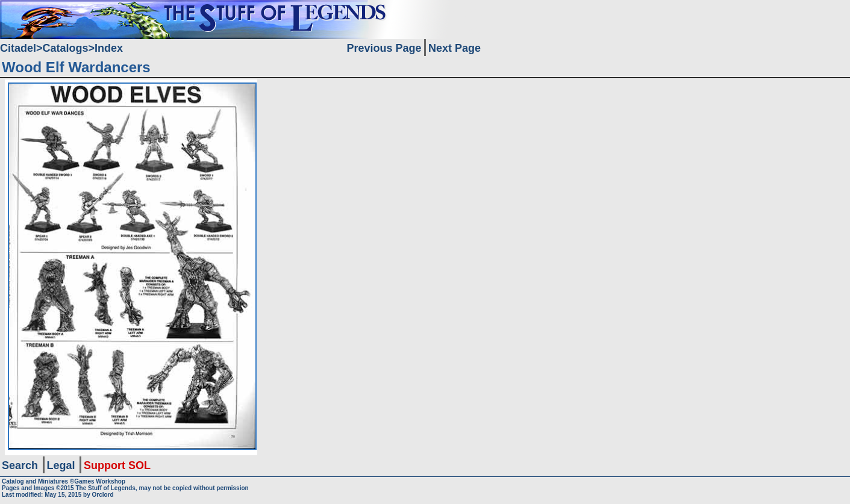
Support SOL (117, 465)
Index (109, 48)
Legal (61, 465)
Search (20, 465)
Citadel (18, 48)
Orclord (103, 495)
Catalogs (66, 48)
